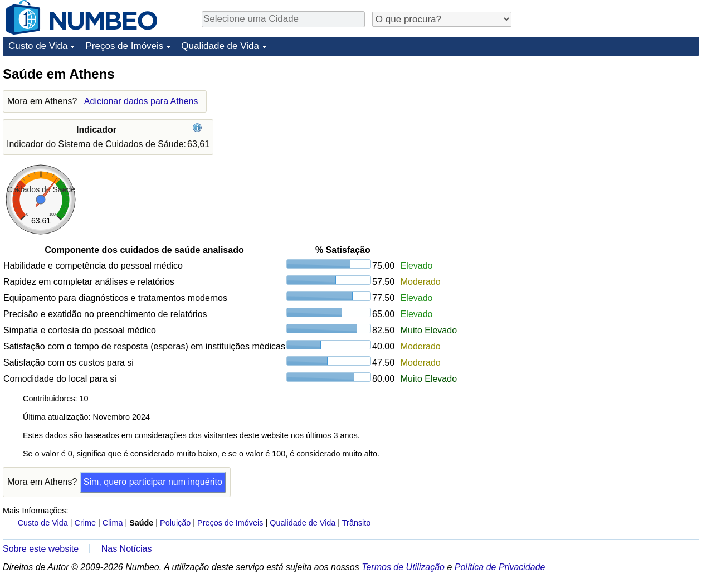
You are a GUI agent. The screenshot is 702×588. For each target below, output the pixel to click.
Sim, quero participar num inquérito (153, 482)
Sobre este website (41, 549)
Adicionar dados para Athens (141, 101)
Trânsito (356, 523)
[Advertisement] (616, 135)
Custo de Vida (38, 46)
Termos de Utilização (403, 567)
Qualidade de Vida (220, 46)
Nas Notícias (127, 549)
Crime (85, 523)
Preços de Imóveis (124, 46)
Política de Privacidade (500, 567)
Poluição (175, 523)
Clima (113, 523)
